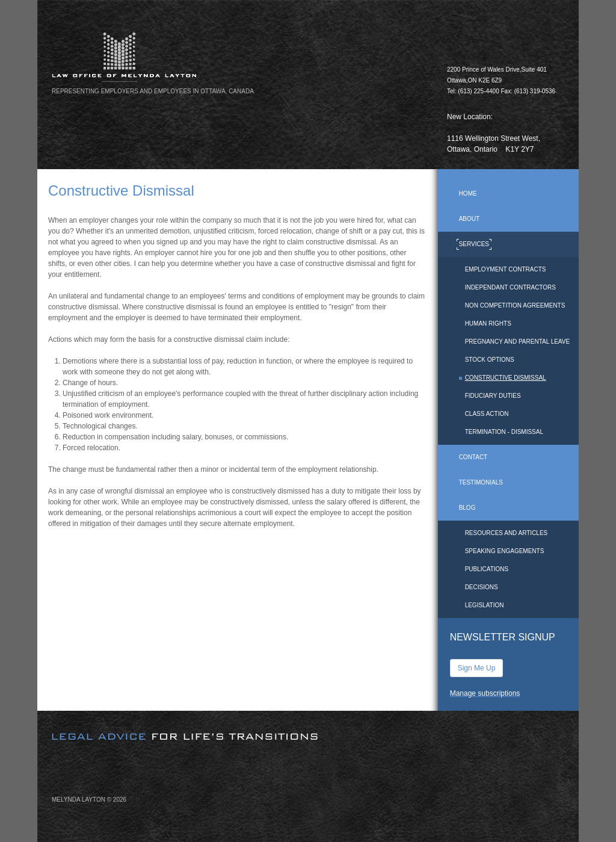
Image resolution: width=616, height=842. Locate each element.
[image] (308, 726)
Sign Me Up (477, 668)
